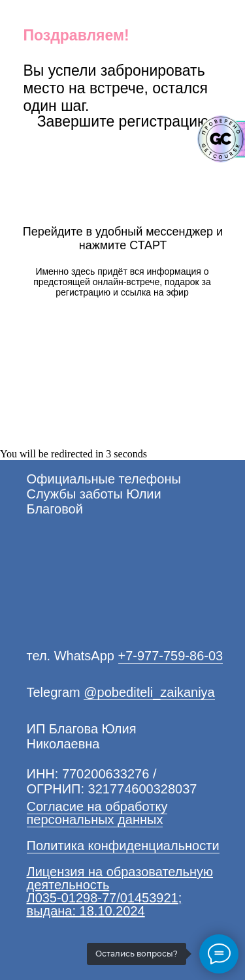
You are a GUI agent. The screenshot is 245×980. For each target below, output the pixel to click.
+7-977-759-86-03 (171, 656)
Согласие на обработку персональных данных (97, 813)
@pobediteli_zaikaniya (149, 692)
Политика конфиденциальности (123, 846)
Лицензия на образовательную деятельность (120, 878)
